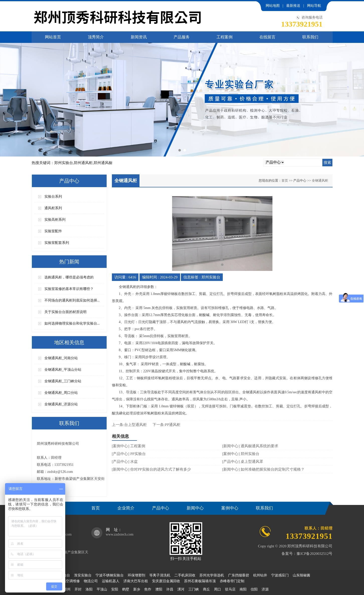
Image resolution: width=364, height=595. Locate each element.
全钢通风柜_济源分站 (61, 404)
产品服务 (182, 37)
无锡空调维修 (69, 581)
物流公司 (91, 581)
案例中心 (230, 508)
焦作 (148, 589)
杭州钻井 (260, 575)
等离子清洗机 (160, 575)
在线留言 (267, 37)
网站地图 (273, 6)
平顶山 (102, 589)
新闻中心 (195, 508)
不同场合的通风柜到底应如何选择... (72, 300)
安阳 (115, 589)
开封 (78, 589)
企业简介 (126, 508)
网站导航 (314, 6)
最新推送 (293, 6)
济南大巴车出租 (136, 581)
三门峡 (194, 589)
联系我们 (310, 37)
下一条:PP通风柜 (166, 425)
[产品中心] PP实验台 (129, 454)
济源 (265, 589)
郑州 (67, 589)
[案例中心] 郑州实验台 (241, 454)
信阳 (254, 589)
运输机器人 (111, 581)
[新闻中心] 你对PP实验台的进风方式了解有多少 (151, 469)
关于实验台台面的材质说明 (65, 312)
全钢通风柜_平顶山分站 (63, 370)
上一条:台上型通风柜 (129, 425)
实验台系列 (53, 197)
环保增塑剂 (136, 575)
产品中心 (161, 508)
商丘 (206, 589)
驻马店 (230, 589)
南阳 (243, 589)
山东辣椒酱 (302, 575)
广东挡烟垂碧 (239, 575)
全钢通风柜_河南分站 (61, 358)
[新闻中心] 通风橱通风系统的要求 (250, 446)
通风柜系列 (53, 208)
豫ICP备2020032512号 (314, 554)
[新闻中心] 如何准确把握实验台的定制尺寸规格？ (264, 469)
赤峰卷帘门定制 (232, 581)
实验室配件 (53, 231)
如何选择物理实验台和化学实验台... (72, 323)
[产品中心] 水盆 (125, 462)
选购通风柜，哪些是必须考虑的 (69, 277)
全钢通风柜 (320, 180)
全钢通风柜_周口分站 (61, 393)
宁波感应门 (280, 575)
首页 (285, 180)
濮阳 (159, 589)
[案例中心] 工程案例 (129, 446)
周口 (217, 589)
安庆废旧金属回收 (166, 581)
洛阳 (89, 589)
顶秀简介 (96, 37)
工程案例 (225, 37)
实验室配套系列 (57, 243)
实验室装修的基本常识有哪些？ (69, 289)
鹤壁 (126, 589)
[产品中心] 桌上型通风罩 (243, 462)
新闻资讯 (139, 37)
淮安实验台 (83, 575)
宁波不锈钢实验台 (110, 575)
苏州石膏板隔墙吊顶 (200, 581)
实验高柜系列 (55, 220)
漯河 (181, 589)
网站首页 (53, 37)
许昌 (170, 589)
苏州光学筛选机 (212, 575)
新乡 (137, 589)
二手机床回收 (185, 575)
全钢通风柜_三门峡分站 (63, 381)
